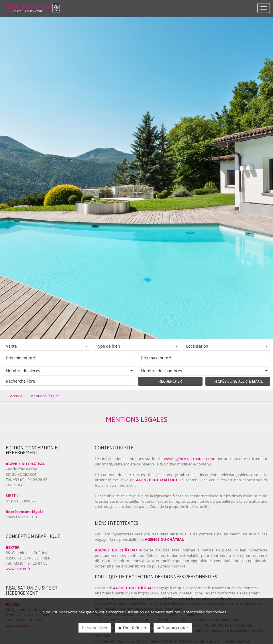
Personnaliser (95, 628)
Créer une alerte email (238, 381)
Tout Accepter (172, 628)
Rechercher (170, 381)
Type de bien (137, 346)
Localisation (227, 346)
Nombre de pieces (69, 371)
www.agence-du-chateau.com (189, 459)
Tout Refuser (132, 628)
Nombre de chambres (205, 371)
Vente (47, 346)
